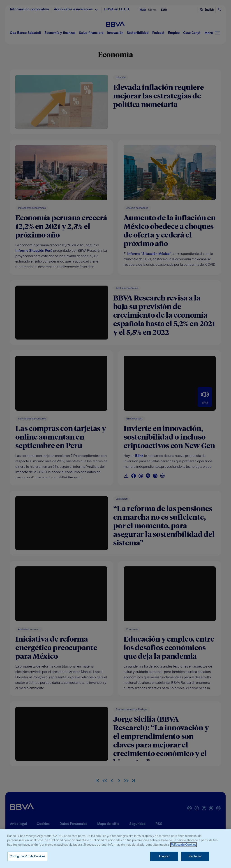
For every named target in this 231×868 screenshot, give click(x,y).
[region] (115, 849)
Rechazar (195, 856)
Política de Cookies (184, 845)
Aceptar (164, 856)
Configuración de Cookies (28, 856)
